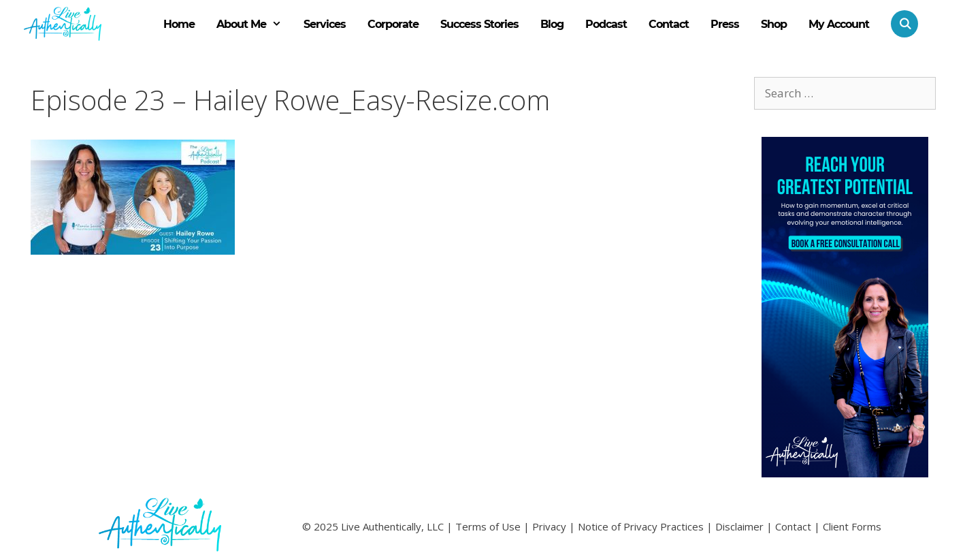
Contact (669, 24)
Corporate (393, 24)
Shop (774, 24)
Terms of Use (488, 526)
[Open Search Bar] (899, 24)
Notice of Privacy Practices (641, 526)
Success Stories (479, 24)
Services (325, 24)
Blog (552, 24)
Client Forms (852, 526)
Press (725, 24)
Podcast (606, 24)
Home (179, 24)
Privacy (549, 526)
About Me (255, 25)
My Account (839, 24)
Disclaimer (739, 526)
